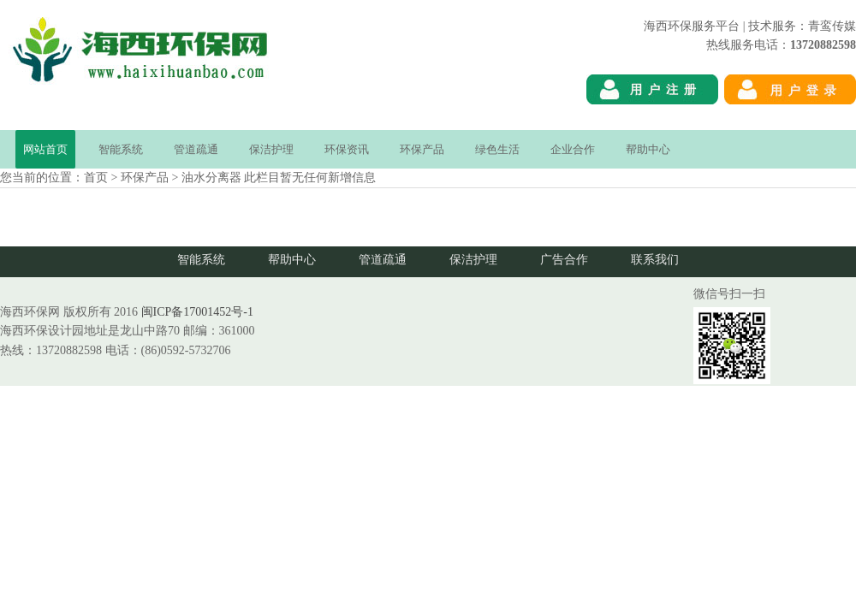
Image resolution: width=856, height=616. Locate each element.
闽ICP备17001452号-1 (197, 312)
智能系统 (121, 149)
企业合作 (573, 149)
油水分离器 (211, 178)
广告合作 (564, 260)
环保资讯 (347, 149)
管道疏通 (196, 149)
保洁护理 (271, 149)
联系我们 (655, 260)
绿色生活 (497, 149)
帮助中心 (648, 149)
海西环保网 (826, 120)
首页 (96, 178)
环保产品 (422, 149)
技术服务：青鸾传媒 (802, 26)
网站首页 (45, 149)
